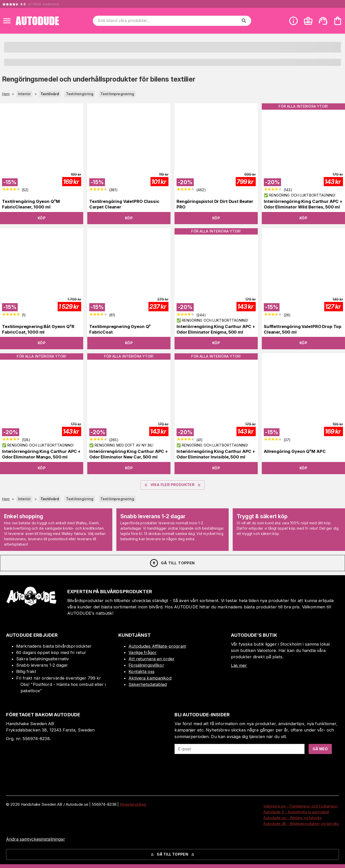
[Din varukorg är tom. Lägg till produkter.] (338, 21)
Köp (42, 218)
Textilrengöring (80, 94)
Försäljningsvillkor (146, 665)
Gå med (320, 749)
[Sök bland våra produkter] (168, 21)
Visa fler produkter (173, 485)
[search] (244, 21)
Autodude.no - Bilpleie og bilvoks (292, 818)
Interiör (24, 94)
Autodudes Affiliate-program (157, 646)
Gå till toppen (172, 563)
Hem (6, 94)
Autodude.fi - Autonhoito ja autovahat (296, 812)
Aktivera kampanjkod (150, 678)
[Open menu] (7, 21)
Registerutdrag (133, 804)
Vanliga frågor (143, 652)
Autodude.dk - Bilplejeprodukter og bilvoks (301, 824)
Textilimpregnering (117, 94)
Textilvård (50, 94)
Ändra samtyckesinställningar (36, 839)
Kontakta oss (142, 671)
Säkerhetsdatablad (148, 684)
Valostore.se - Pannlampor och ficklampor (300, 806)
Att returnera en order (152, 659)
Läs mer (239, 665)
